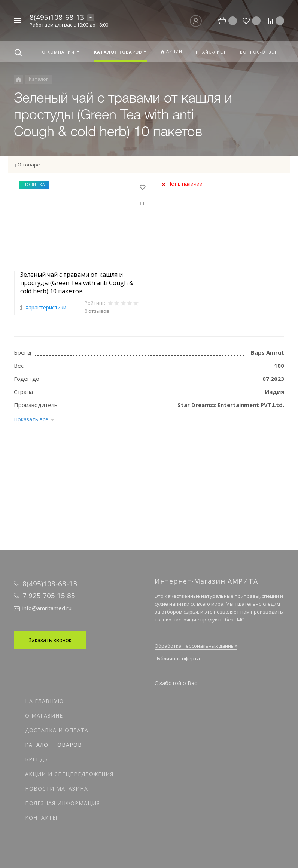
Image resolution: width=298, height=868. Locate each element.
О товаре (29, 165)
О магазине (44, 716)
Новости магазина (57, 788)
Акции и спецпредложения (69, 774)
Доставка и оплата (57, 730)
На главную (44, 701)
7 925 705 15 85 (49, 596)
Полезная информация (63, 803)
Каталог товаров (54, 745)
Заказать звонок (50, 640)
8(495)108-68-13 (57, 17)
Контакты (41, 818)
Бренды (37, 759)
